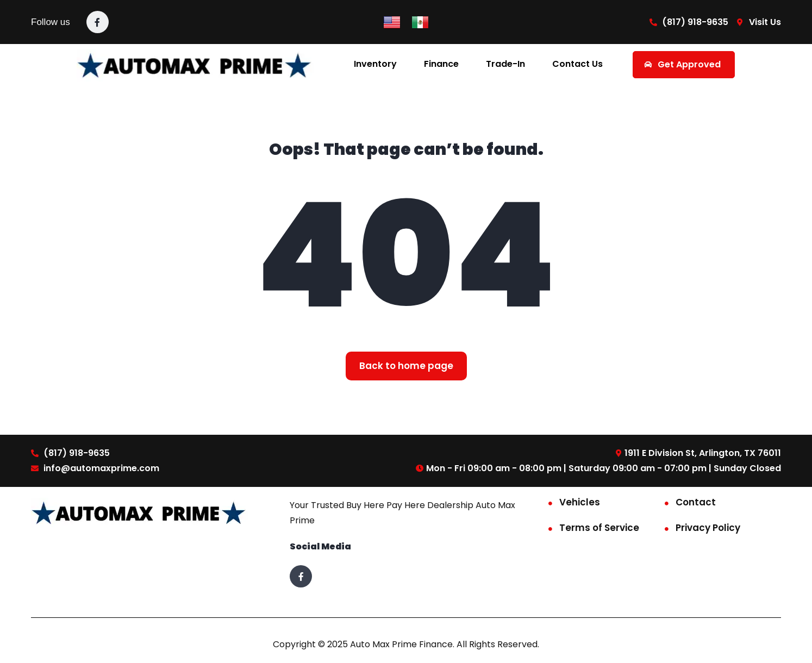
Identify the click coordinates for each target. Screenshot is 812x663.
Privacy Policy (708, 528)
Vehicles (580, 502)
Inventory (375, 64)
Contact (696, 502)
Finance (441, 64)
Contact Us (577, 64)
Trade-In (505, 64)
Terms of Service (599, 528)
